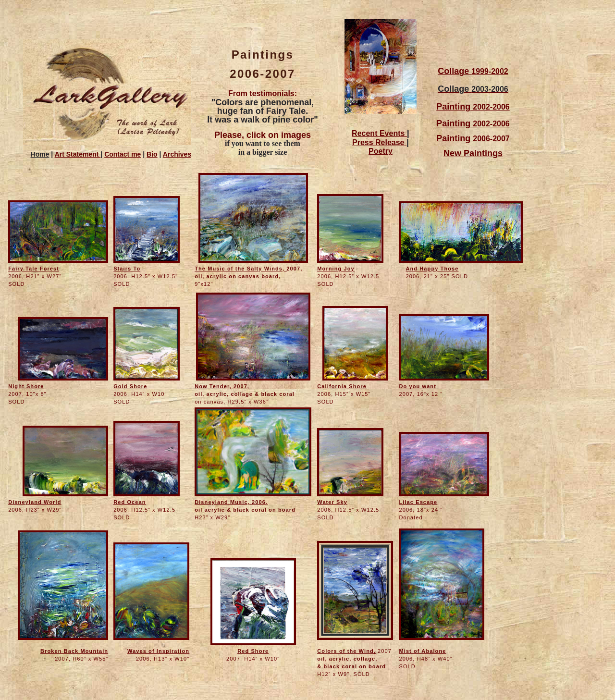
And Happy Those (432, 269)
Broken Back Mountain (74, 651)
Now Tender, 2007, (222, 386)
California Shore (342, 386)
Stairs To (127, 269)
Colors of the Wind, (346, 651)
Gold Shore (130, 386)
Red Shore (253, 651)
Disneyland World (35, 502)
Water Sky (332, 502)
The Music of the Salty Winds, (240, 269)
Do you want (418, 386)
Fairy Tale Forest (34, 269)
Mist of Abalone (422, 651)
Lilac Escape (418, 502)
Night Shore (26, 386)
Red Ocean (129, 502)
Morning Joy (336, 269)
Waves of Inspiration (158, 651)
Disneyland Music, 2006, (231, 502)
